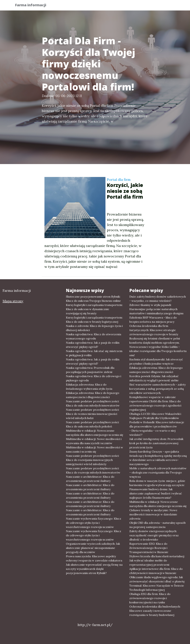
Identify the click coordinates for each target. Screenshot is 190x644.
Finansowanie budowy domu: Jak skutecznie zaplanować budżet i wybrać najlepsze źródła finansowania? (156, 493)
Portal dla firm (119, 179)
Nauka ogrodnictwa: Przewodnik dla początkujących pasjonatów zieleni (90, 370)
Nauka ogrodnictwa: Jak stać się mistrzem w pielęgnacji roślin (94, 353)
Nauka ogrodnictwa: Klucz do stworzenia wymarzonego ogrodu (94, 336)
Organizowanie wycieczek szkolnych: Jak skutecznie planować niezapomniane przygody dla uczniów (93, 548)
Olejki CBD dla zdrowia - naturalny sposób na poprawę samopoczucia (157, 525)
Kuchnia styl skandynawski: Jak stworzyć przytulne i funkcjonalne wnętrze (156, 361)
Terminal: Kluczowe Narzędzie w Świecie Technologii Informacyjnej (157, 588)
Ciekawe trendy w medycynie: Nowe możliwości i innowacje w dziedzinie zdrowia (153, 514)
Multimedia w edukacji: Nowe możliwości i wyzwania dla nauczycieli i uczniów (94, 441)
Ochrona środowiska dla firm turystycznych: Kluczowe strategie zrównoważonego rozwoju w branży (154, 330)
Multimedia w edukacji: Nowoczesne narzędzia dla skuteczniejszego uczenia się (95, 433)
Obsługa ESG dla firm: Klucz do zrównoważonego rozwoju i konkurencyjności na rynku (150, 598)
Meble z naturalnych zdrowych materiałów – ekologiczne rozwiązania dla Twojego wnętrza (158, 472)
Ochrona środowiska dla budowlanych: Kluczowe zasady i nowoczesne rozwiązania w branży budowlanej (155, 611)
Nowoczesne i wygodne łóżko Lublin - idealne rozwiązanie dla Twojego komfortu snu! (158, 351)
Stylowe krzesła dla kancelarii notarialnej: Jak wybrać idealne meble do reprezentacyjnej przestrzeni (157, 560)
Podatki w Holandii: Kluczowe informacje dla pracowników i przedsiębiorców (157, 424)
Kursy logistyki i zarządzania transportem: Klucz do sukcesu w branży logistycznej (94, 320)
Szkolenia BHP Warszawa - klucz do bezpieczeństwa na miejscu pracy (153, 320)
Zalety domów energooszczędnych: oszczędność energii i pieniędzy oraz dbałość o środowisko (154, 535)
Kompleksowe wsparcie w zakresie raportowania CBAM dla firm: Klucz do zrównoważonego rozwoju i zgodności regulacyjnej (155, 403)
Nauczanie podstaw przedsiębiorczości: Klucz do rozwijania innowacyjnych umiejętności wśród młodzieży (93, 460)
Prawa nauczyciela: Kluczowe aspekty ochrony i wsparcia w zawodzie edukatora (94, 558)
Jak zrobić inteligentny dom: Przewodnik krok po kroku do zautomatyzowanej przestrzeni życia (156, 443)
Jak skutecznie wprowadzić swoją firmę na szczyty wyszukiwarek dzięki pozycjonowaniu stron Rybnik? (94, 569)
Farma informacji (33, 6)
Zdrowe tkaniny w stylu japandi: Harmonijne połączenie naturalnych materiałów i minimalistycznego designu (156, 309)
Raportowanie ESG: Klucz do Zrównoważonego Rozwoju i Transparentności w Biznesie (149, 548)
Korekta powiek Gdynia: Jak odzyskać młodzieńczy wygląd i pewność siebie (154, 378)
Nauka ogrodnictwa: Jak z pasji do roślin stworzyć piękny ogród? (93, 345)
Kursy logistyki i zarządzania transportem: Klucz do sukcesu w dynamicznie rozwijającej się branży (94, 309)
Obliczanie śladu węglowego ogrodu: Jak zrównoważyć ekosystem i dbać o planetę (157, 579)
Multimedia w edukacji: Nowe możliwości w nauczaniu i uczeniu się (94, 449)
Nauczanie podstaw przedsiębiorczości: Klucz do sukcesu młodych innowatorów (93, 403)
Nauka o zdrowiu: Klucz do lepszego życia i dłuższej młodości (94, 328)
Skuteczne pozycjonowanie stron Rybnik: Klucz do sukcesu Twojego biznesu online (93, 299)
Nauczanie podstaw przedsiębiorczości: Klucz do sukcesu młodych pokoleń (93, 424)
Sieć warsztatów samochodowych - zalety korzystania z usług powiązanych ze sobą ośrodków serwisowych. (157, 389)
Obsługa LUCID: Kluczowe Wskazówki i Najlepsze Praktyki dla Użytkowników (155, 416)
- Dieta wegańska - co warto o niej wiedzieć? (152, 433)
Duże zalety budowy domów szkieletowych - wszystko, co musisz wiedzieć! (158, 299)
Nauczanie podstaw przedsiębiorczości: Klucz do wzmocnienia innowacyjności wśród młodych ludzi (93, 414)
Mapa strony (13, 301)
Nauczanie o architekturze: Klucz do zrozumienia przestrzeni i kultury (90, 479)
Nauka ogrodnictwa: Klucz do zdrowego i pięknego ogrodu (94, 378)
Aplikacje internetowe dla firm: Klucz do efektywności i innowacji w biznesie (156, 571)
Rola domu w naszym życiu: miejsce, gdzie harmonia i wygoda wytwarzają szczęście (157, 483)
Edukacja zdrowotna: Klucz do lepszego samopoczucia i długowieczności (93, 395)
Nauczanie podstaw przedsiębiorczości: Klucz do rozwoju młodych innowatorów (93, 470)
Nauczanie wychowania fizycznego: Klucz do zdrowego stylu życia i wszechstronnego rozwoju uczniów (94, 523)
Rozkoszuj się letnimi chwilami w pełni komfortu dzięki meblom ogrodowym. (155, 340)
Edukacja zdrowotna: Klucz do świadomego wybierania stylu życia (89, 387)
